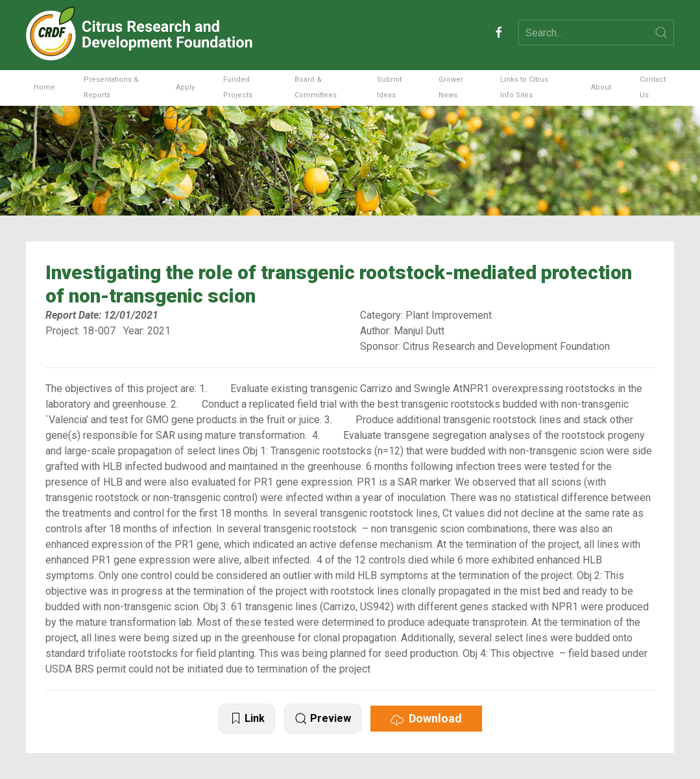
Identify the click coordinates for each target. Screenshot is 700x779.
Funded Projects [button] (238, 87)
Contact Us (653, 87)
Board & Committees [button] (316, 87)
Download (426, 719)
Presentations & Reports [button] (111, 87)
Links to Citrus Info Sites (524, 87)
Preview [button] (323, 719)
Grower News (451, 87)
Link (247, 719)
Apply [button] (185, 87)
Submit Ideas (389, 87)
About (601, 87)
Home (44, 87)
